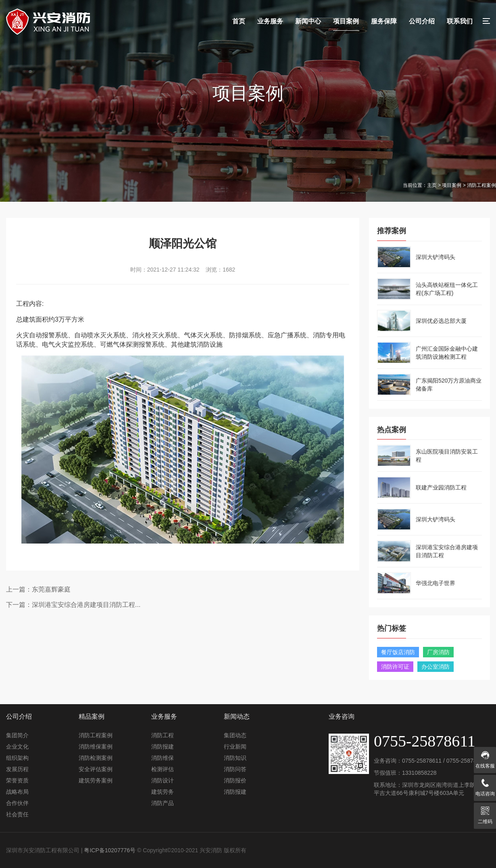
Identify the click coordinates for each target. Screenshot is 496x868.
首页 (239, 21)
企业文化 (17, 747)
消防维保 (163, 758)
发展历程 (17, 769)
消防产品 (163, 803)
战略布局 (17, 792)
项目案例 (346, 21)
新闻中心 (308, 21)
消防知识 (235, 758)
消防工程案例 (96, 735)
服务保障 (384, 21)
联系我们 (460, 21)
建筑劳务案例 (96, 780)
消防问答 (235, 769)
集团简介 (17, 735)
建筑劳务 (163, 792)
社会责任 (17, 814)
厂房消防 (438, 652)
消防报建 (163, 747)
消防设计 (163, 780)
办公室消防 (436, 667)
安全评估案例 (96, 769)
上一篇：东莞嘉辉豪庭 (38, 589)
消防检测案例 (96, 758)
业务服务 (270, 21)
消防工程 (163, 735)
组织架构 (17, 758)
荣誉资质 (17, 780)
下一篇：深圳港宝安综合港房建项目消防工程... (73, 605)
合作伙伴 (17, 803)
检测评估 (163, 769)
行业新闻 (235, 747)
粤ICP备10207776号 (110, 850)
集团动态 (235, 735)
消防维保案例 (96, 747)
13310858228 (419, 773)
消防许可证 (395, 667)
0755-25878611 (422, 761)
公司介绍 (422, 21)
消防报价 (235, 780)
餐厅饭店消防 (398, 652)
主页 (432, 185)
